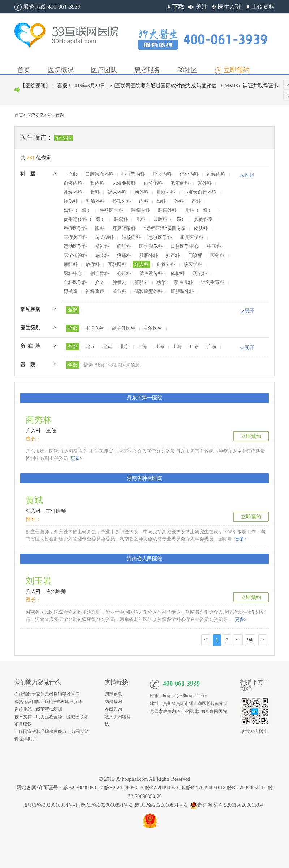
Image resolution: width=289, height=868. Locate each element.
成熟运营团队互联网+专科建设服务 (48, 702)
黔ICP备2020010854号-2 (106, 805)
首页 (19, 115)
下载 (174, 7)
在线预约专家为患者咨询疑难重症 (47, 694)
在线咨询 (113, 709)
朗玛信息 (113, 694)
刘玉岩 (39, 581)
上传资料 (259, 7)
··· (238, 640)
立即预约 (251, 436)
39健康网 (113, 702)
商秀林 (39, 420)
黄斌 (34, 500)
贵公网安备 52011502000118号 (227, 805)
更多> (76, 458)
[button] (61, 65)
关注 (202, 7)
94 (250, 640)
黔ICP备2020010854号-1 (51, 805)
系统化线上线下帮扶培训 (38, 709)
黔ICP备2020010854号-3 (161, 805)
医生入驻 (226, 7)
